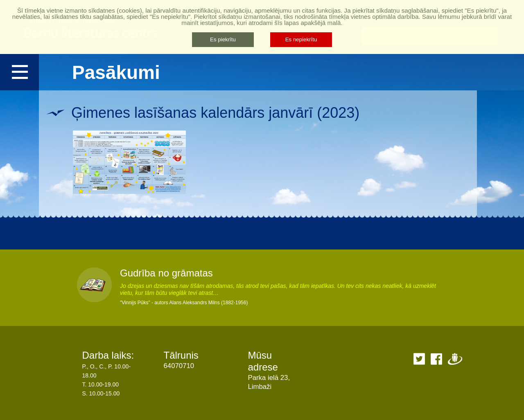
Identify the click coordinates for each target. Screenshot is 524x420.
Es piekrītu (223, 39)
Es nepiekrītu (301, 39)
